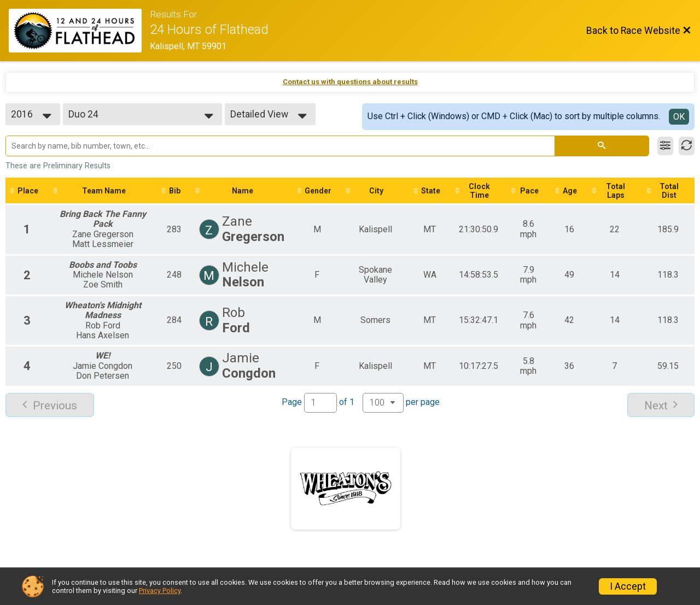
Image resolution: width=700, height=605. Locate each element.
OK (679, 117)
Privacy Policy (160, 591)
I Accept (628, 586)
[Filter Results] (665, 146)
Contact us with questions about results (350, 82)
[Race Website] (79, 31)
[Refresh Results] (687, 146)
